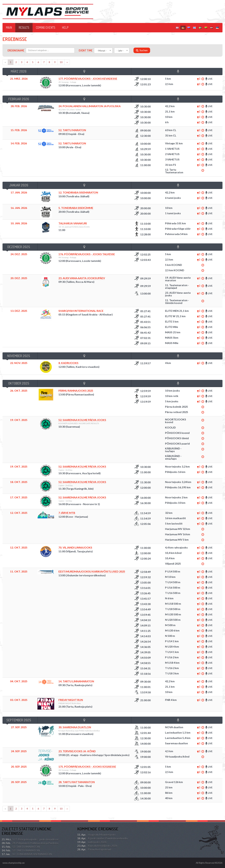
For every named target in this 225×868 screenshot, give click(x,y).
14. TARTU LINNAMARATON (76, 681)
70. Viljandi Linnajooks (75, 547)
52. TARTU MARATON (72, 130)
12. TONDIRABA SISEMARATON (78, 192)
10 (61, 62)
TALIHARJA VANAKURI (73, 223)
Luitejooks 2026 (92, 842)
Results (24, 27)
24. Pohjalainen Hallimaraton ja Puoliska (30, 843)
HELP (65, 27)
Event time (86, 50)
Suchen (142, 50)
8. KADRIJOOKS (68, 363)
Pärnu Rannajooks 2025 (76, 390)
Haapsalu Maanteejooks (97, 835)
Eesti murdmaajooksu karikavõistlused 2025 (92, 571)
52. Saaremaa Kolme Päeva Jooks (82, 420)
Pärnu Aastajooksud (94, 849)
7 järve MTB (67, 513)
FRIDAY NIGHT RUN (71, 700)
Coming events (46, 27)
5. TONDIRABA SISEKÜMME (76, 208)
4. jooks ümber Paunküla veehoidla (102, 838)
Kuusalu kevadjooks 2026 (97, 846)
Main (9, 27)
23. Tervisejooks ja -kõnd (77, 751)
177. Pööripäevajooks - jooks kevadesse (88, 79)
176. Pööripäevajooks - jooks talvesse (87, 254)
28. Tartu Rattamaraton (77, 782)
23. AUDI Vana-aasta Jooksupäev (82, 278)
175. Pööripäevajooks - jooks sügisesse (87, 766)
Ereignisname (16, 50)
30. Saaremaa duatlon (75, 727)
